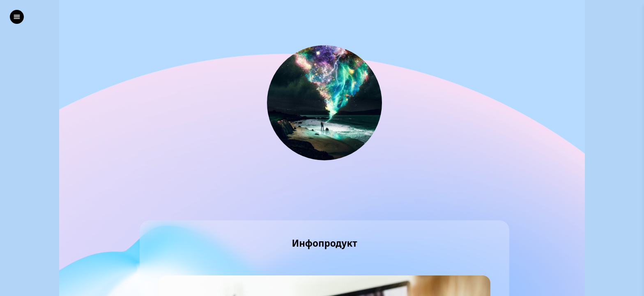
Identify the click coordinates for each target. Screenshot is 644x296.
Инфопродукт (324, 244)
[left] (17, 17)
